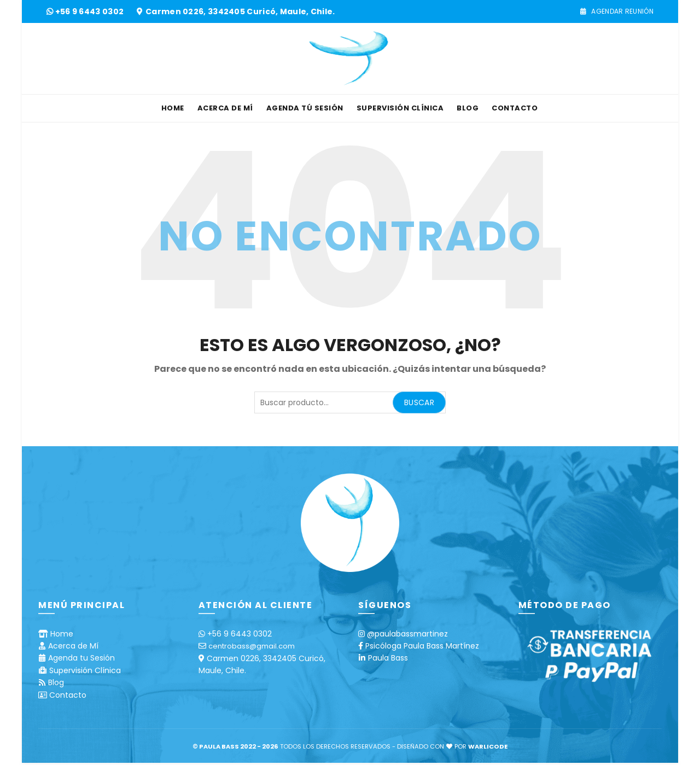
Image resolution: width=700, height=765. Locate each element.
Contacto (515, 108)
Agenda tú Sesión (305, 108)
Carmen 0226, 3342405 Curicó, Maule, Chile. (240, 11)
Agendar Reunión (617, 11)
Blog (468, 108)
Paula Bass (388, 658)
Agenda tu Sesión (81, 658)
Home (173, 108)
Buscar (419, 402)
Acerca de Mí (225, 108)
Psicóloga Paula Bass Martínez (422, 646)
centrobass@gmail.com (252, 646)
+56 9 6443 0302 (91, 11)
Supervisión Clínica (400, 108)
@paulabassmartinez (407, 634)
